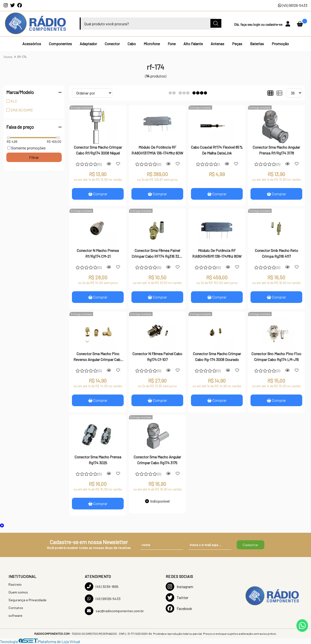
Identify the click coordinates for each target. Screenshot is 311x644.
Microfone (152, 44)
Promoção (280, 44)
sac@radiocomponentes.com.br (114, 611)
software (15, 615)
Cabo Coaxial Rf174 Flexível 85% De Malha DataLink (217, 150)
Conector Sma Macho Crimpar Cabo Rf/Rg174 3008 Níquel (98, 150)
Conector (112, 44)
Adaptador (88, 44)
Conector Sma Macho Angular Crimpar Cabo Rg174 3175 (157, 460)
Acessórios (32, 44)
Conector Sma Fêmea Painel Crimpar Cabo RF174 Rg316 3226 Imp (157, 254)
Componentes (60, 44)
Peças (237, 44)
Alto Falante (193, 44)
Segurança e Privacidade (27, 600)
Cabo (132, 44)
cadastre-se (274, 24)
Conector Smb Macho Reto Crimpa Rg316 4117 (276, 253)
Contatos (16, 608)
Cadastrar (251, 545)
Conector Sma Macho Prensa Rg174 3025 (98, 460)
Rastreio (15, 584)
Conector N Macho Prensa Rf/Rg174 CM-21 (98, 253)
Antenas (217, 44)
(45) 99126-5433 (293, 5)
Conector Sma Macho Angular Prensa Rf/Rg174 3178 (276, 150)
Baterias (257, 44)
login (257, 24)
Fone (172, 44)
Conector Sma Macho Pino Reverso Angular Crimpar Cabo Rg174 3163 (98, 357)
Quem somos (18, 592)
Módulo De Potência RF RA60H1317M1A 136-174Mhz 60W (157, 150)
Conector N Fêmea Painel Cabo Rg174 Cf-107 (157, 356)
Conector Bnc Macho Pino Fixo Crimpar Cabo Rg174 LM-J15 (276, 356)
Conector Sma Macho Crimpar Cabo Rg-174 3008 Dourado (217, 356)
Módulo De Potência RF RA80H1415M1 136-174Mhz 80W (217, 253)
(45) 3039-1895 (102, 587)
